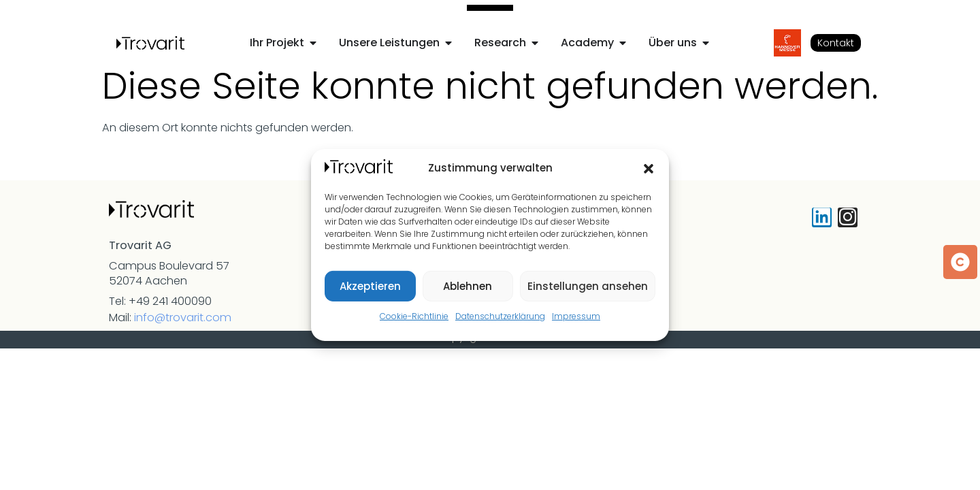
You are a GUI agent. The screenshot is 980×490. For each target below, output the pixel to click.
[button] (649, 169)
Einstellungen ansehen (588, 286)
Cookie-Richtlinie (414, 316)
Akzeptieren (370, 286)
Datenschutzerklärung (500, 316)
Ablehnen (468, 286)
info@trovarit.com (183, 317)
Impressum (576, 316)
